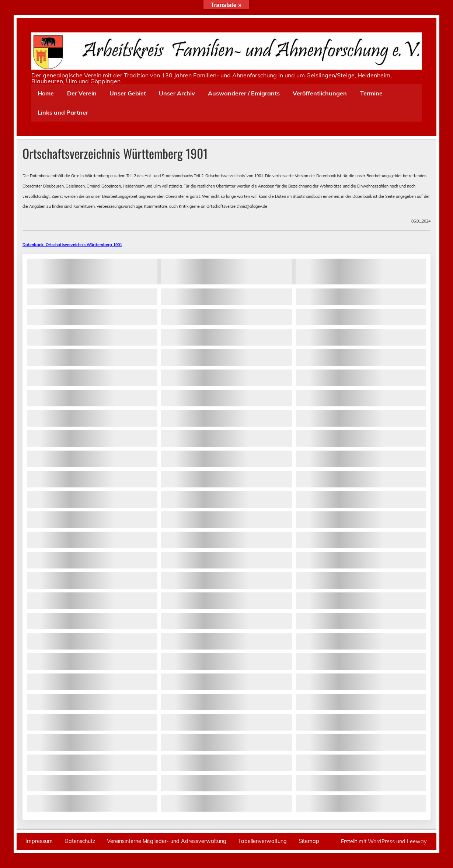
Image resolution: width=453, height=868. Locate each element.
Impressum (39, 841)
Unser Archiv (177, 93)
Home (46, 93)
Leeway (417, 841)
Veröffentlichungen (320, 93)
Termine (371, 93)
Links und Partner (63, 112)
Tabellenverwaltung (262, 841)
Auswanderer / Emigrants (244, 93)
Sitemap (309, 841)
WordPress (381, 841)
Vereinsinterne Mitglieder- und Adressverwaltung (167, 841)
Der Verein (82, 93)
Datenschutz (80, 841)
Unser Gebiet (128, 93)
